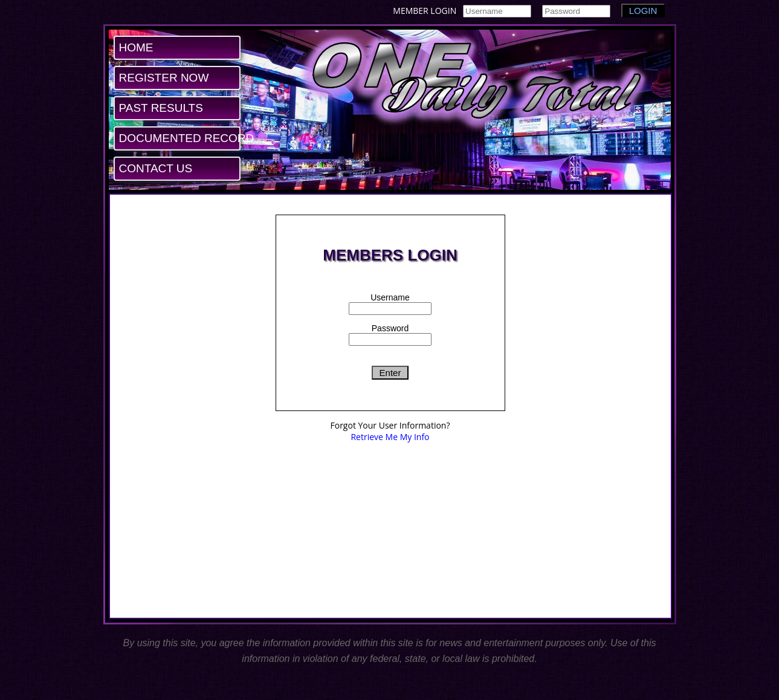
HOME (136, 47)
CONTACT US (156, 168)
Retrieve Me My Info (390, 437)
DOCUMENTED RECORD (179, 138)
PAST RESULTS (161, 108)
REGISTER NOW (164, 78)
